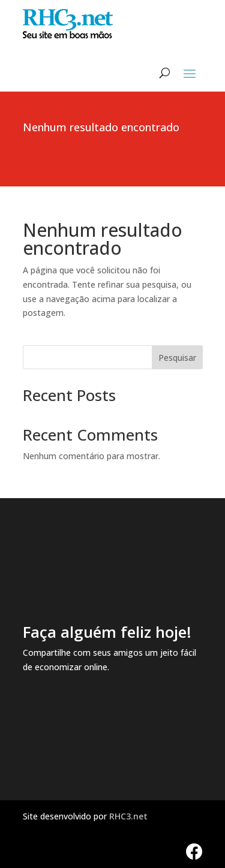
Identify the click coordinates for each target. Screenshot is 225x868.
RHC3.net (128, 816)
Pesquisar (177, 358)
